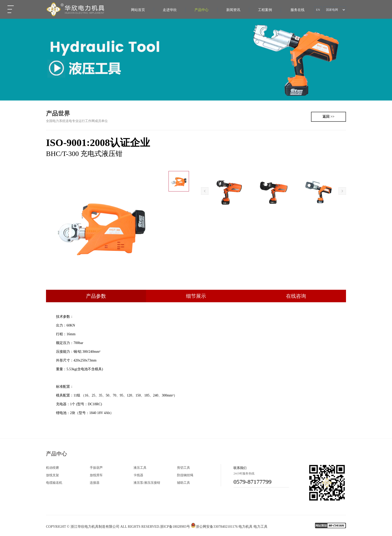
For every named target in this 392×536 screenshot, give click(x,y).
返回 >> (328, 117)
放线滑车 (96, 475)
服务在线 (297, 10)
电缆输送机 (54, 483)
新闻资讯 (233, 10)
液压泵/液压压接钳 (147, 483)
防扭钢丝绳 (185, 475)
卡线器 (138, 475)
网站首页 (138, 10)
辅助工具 (183, 483)
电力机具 (245, 527)
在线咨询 (296, 296)
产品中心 (201, 10)
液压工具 (140, 468)
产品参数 (96, 296)
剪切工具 (183, 468)
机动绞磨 (52, 468)
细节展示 (196, 296)
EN (318, 10)
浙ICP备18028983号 (175, 527)
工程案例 (265, 10)
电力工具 (260, 527)
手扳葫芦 (96, 468)
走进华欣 (170, 10)
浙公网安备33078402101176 (214, 527)
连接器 (95, 483)
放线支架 (52, 475)
